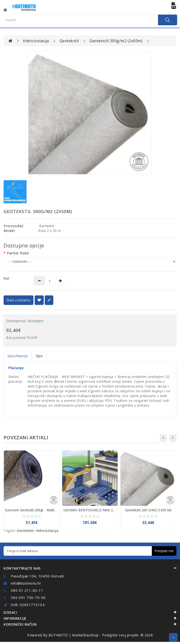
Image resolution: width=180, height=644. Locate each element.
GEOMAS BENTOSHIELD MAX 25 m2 (92, 510)
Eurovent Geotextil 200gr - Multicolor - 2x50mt (41, 510)
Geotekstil (69, 41)
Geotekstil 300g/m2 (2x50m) (116, 41)
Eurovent (47, 226)
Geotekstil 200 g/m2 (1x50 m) (148, 510)
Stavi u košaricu (19, 300)
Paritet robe (18, 253)
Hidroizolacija (36, 41)
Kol (6, 278)
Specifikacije (18, 356)
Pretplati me (164, 551)
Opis (39, 356)
